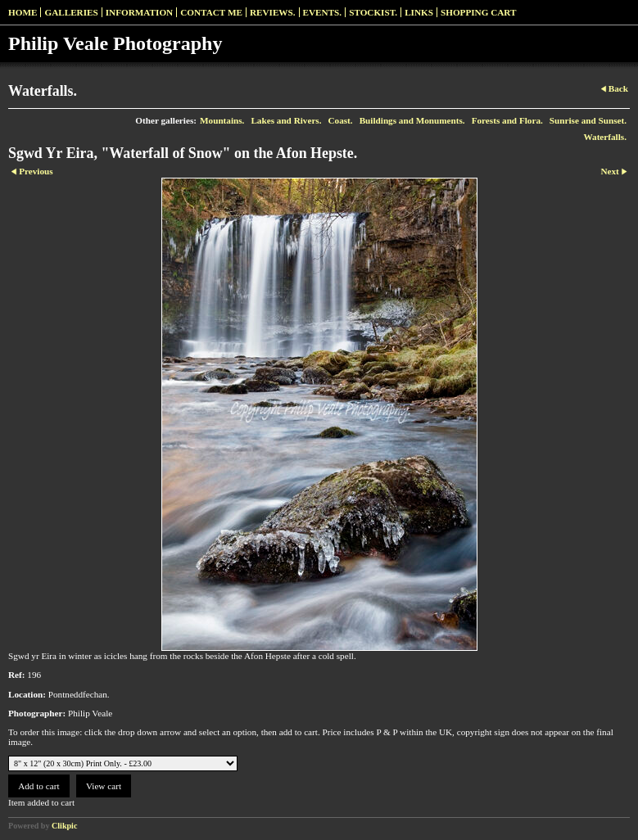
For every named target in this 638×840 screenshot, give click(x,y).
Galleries (71, 12)
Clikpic (64, 826)
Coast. (341, 120)
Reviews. (273, 12)
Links (419, 12)
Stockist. (373, 12)
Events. (323, 12)
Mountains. (222, 120)
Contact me (211, 12)
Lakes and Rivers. (286, 120)
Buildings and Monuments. (412, 120)
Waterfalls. (605, 137)
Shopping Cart (479, 12)
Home (23, 12)
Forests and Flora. (507, 120)
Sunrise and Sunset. (588, 120)
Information (139, 12)
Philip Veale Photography (115, 43)
